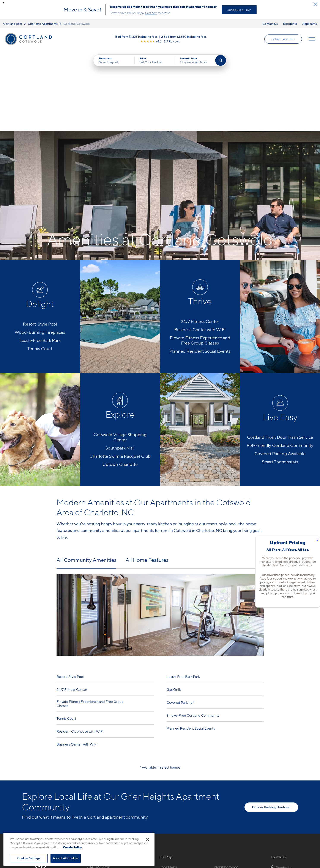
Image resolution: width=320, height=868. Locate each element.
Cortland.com (13, 24)
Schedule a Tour (239, 10)
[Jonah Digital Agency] (288, 864)
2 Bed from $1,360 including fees (184, 37)
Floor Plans (168, 786)
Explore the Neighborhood (271, 726)
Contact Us (270, 24)
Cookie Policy (72, 847)
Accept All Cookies (66, 858)
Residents (290, 24)
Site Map (179, 866)
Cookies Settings (29, 858)
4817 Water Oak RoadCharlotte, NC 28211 (104, 797)
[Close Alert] (315, 4)
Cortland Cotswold (77, 24)
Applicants (310, 24)
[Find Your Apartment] (221, 60)
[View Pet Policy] (123, 810)
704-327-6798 (99, 786)
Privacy (140, 866)
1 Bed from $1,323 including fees (136, 37)
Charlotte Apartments (43, 24)
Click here (151, 13)
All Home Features (147, 479)
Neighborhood (226, 786)
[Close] (148, 840)
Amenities (167, 816)
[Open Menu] (312, 39)
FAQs (219, 794)
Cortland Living (171, 824)
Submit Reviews (159, 866)
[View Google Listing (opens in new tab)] (160, 41)
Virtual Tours (169, 801)
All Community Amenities (86, 479)
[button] (3, 3)
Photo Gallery (170, 809)
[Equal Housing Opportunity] (89, 810)
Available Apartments (176, 794)
